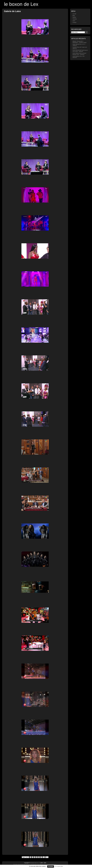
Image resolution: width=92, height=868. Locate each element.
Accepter (51, 866)
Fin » (47, 857)
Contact (74, 22)
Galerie (74, 17)
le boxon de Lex (21, 4)
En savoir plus (59, 866)
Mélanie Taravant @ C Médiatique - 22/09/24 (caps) (80, 42)
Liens (74, 21)
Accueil (74, 14)
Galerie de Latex (12, 11)
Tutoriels (75, 19)
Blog (74, 16)
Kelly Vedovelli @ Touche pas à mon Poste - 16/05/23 (80, 51)
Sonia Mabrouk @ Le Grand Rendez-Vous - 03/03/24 (79, 54)
